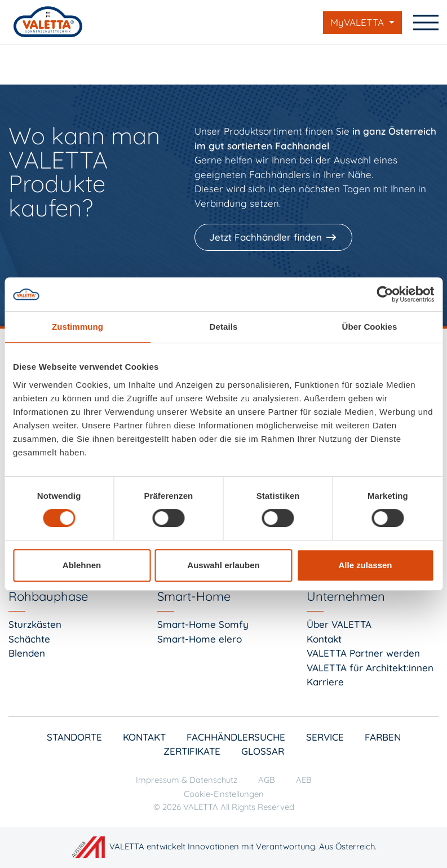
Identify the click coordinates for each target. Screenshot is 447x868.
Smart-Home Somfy (203, 624)
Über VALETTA (339, 624)
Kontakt (324, 639)
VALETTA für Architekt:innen (370, 668)
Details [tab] (224, 327)
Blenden (27, 653)
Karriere (325, 682)
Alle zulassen (365, 565)
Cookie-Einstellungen (224, 794)
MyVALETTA (359, 22)
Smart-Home (194, 596)
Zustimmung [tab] (78, 327)
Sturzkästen (35, 624)
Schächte (29, 639)
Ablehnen (82, 565)
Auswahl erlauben (223, 565)
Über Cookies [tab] (370, 327)
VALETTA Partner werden (363, 653)
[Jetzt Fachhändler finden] (275, 237)
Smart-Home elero (200, 639)
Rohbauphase (48, 596)
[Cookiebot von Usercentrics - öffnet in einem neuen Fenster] (385, 294)
